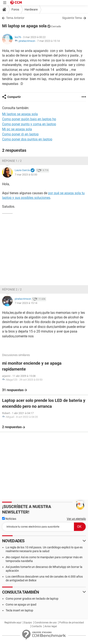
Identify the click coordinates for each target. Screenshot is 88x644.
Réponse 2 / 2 (12, 289)
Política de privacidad (72, 623)
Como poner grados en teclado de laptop (32, 599)
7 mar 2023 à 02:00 (26, 175)
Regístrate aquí (13, 623)
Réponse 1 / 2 (12, 161)
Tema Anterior (15, 18)
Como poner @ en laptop (20, 134)
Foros (15, 9)
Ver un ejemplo (76, 519)
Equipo (28, 623)
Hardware (31, 9)
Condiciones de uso (46, 623)
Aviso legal (51, 626)
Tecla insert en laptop (19, 610)
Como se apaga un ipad (21, 604)
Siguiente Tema (72, 18)
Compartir (14, 97)
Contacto (37, 626)
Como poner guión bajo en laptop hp (29, 119)
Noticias (9, 519)
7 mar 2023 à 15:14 (48, 41)
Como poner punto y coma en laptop (29, 124)
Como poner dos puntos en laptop (27, 139)
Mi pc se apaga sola (17, 129)
